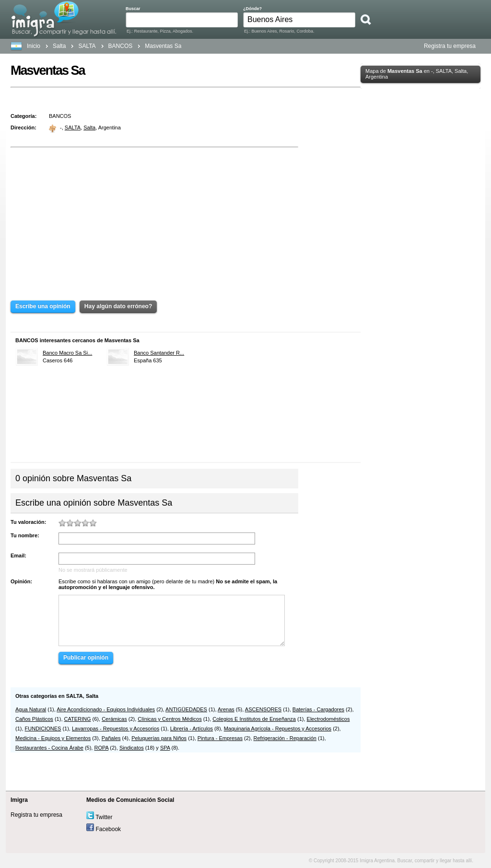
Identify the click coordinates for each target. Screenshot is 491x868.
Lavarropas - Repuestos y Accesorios (116, 729)
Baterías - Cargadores (318, 709)
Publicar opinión (86, 658)
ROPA (101, 748)
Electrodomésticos (328, 719)
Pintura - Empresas (220, 738)
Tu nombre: (25, 535)
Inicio (34, 46)
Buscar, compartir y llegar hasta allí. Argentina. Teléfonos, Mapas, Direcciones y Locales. (64, 19)
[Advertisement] (154, 217)
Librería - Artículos (192, 729)
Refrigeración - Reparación (285, 738)
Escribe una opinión (43, 306)
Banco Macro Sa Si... (67, 353)
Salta (59, 46)
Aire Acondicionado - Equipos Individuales (106, 709)
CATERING (78, 719)
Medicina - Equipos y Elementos (53, 738)
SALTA (73, 127)
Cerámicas (114, 719)
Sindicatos (132, 748)
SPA (165, 748)
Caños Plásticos (34, 719)
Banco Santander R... (159, 353)
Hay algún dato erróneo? (118, 306)
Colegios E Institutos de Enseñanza (254, 719)
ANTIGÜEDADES (186, 709)
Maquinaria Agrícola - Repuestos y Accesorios (278, 729)
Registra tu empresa (450, 46)
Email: (18, 556)
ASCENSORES (263, 709)
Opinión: (21, 581)
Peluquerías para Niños (159, 738)
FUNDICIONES (43, 729)
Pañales (111, 738)
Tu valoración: (28, 522)
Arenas (226, 709)
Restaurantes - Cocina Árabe (49, 748)
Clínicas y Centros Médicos (170, 719)
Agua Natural (31, 709)
